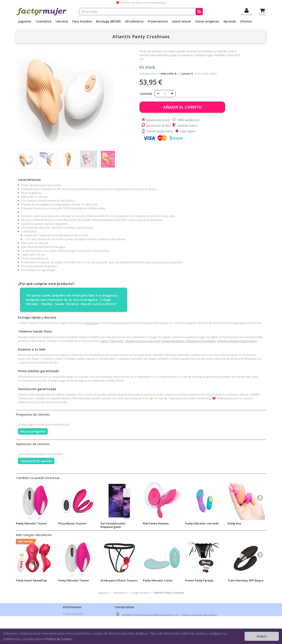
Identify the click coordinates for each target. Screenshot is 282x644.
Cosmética (43, 21)
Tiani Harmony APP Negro (246, 580)
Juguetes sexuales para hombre (237, 341)
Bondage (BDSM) (108, 21)
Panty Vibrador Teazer (31, 523)
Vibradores (120, 593)
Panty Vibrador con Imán (202, 523)
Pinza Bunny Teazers (72, 523)
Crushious (91, 323)
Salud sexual (181, 21)
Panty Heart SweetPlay (31, 580)
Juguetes (25, 21)
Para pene (117, 341)
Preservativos (158, 21)
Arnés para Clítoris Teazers (119, 580)
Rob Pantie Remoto (156, 523)
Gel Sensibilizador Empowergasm (113, 525)
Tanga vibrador (140, 593)
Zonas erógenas (207, 21)
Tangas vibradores (173, 341)
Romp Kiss (234, 523)
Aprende (230, 21)
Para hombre (82, 21)
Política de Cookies (59, 639)
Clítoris (104, 341)
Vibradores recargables (201, 341)
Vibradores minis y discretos (142, 341)
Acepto (262, 636)
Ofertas (246, 21)
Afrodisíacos (134, 21)
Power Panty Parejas (199, 580)
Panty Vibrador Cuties (158, 580)
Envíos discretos (73, 614)
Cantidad (146, 94)
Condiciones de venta (77, 625)
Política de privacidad (76, 619)
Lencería (62, 21)
